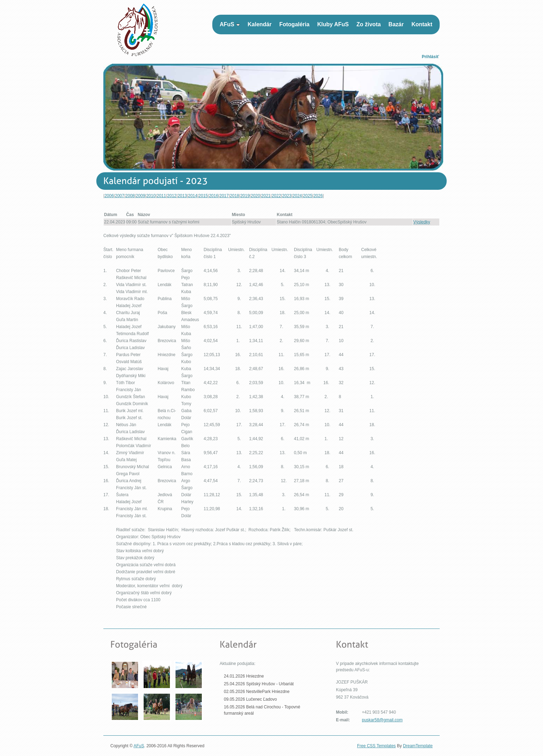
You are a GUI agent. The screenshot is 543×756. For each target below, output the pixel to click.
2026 (318, 196)
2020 (256, 196)
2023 (287, 196)
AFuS (139, 746)
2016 (214, 196)
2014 (193, 196)
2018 (235, 196)
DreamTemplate (418, 746)
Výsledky (422, 222)
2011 (161, 196)
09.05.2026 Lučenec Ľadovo (250, 699)
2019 (245, 196)
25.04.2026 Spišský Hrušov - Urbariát (259, 684)
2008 (130, 196)
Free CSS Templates (376, 746)
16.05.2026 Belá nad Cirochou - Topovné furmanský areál (262, 710)
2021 (266, 196)
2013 (182, 196)
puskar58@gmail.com (382, 720)
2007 (120, 196)
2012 (172, 196)
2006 (109, 196)
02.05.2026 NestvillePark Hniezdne (257, 692)
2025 (308, 196)
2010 (151, 196)
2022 (276, 196)
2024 (297, 196)
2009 (141, 196)
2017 (224, 196)
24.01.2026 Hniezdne (244, 676)
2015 (203, 196)
